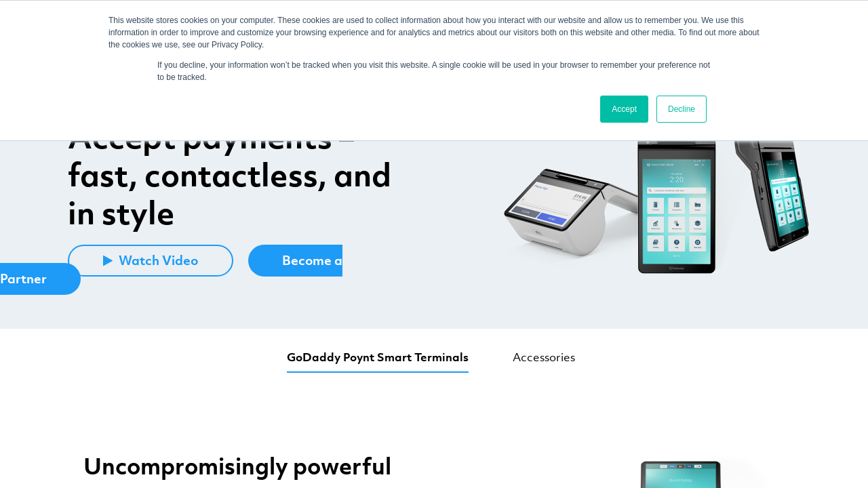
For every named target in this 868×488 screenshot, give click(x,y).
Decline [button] (682, 109)
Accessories (544, 357)
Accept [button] (624, 109)
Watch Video (151, 260)
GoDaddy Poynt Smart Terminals (378, 357)
